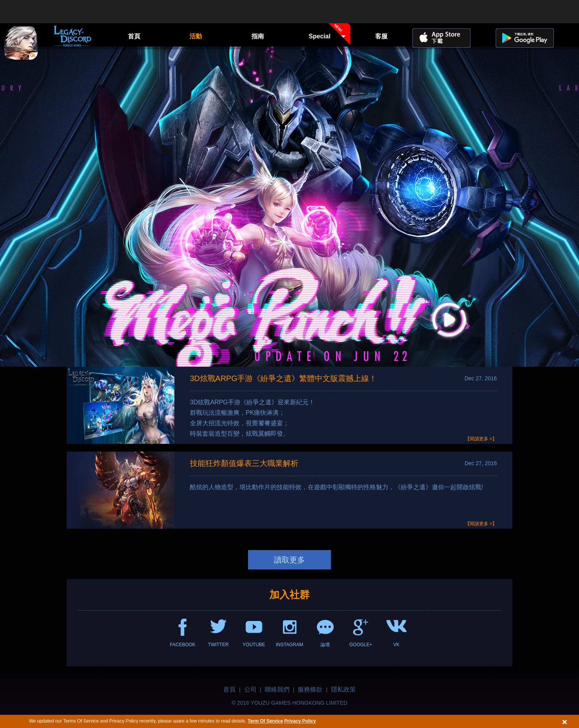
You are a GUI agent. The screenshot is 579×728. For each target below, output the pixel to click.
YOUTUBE (254, 645)
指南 (258, 36)
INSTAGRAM (289, 645)
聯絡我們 (277, 689)
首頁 (134, 36)
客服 (381, 36)
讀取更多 (289, 560)
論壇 (325, 645)
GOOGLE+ (361, 645)
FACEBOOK (183, 645)
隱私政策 (343, 689)
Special (330, 36)
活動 (196, 36)
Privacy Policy (300, 721)
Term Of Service (265, 721)
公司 (250, 689)
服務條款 (310, 689)
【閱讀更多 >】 (481, 439)
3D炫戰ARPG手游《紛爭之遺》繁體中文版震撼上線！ (283, 378)
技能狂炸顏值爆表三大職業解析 (244, 463)
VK (396, 645)
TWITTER (218, 645)
